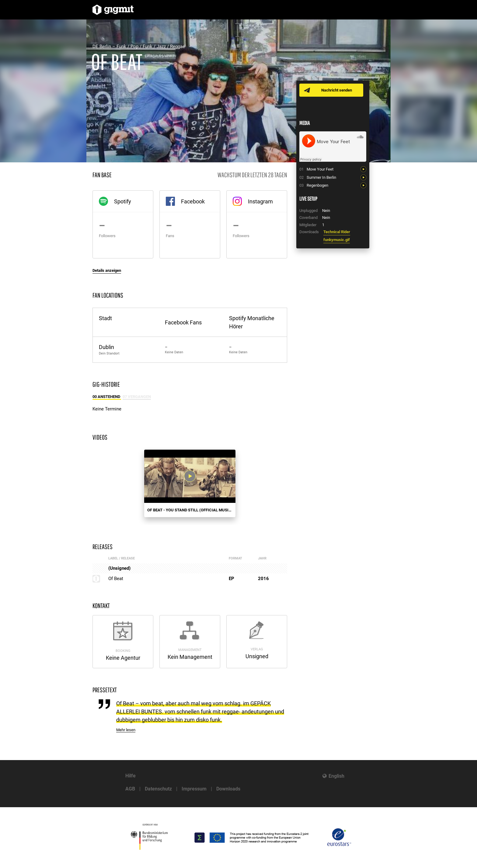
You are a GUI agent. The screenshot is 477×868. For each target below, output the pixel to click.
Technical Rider (337, 232)
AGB (130, 789)
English (336, 776)
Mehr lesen (126, 730)
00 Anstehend (107, 397)
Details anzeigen (107, 270)
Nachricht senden (337, 90)
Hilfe (131, 776)
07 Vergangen (137, 397)
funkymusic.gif (337, 240)
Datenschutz (158, 789)
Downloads (228, 789)
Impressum (194, 789)
